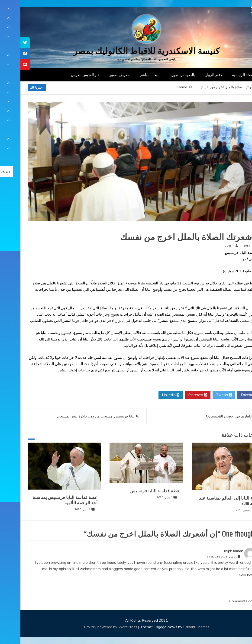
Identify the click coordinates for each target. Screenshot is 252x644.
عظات (238, 228)
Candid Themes (176, 627)
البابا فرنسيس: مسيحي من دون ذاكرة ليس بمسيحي (76, 416)
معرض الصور (99, 75)
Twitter (204, 395)
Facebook (230, 395)
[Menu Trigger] (233, 10)
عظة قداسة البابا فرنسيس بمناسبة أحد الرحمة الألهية (45, 500)
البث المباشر (129, 75)
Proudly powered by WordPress (91, 627)
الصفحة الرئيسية (224, 75)
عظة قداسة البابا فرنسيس (135, 491)
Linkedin (150, 395)
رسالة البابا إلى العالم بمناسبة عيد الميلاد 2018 (210, 501)
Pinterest (177, 395)
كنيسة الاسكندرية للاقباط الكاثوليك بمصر (126, 51)
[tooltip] (5, 43)
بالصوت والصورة (162, 75)
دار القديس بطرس (65, 75)
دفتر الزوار (193, 75)
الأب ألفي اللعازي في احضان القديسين (218, 416)
